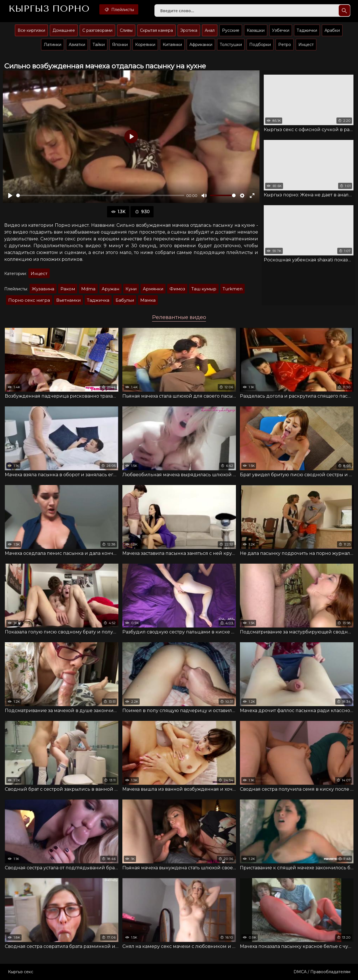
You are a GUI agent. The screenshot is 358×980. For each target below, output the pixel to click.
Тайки (99, 45)
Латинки (53, 45)
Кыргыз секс (21, 972)
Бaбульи (125, 300)
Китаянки (172, 45)
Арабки (332, 30)
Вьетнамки (68, 300)
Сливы (126, 30)
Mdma (88, 289)
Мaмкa (148, 300)
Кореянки (145, 45)
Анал (210, 30)
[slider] (100, 195)
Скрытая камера (156, 30)
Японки (120, 45)
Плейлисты (119, 9)
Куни (131, 289)
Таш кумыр (204, 289)
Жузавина (43, 289)
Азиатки (77, 45)
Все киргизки (31, 30)
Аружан (110, 289)
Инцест (306, 45)
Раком (68, 289)
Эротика (189, 30)
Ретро (285, 45)
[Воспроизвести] (10, 196)
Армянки (153, 289)
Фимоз (177, 289)
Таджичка (98, 300)
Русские (231, 30)
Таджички (307, 30)
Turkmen (233, 289)
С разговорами (97, 30)
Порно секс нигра (29, 300)
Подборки (260, 45)
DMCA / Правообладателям (322, 972)
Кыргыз (49, 9)
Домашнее (64, 30)
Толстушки (231, 45)
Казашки (256, 30)
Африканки (201, 45)
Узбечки (281, 30)
